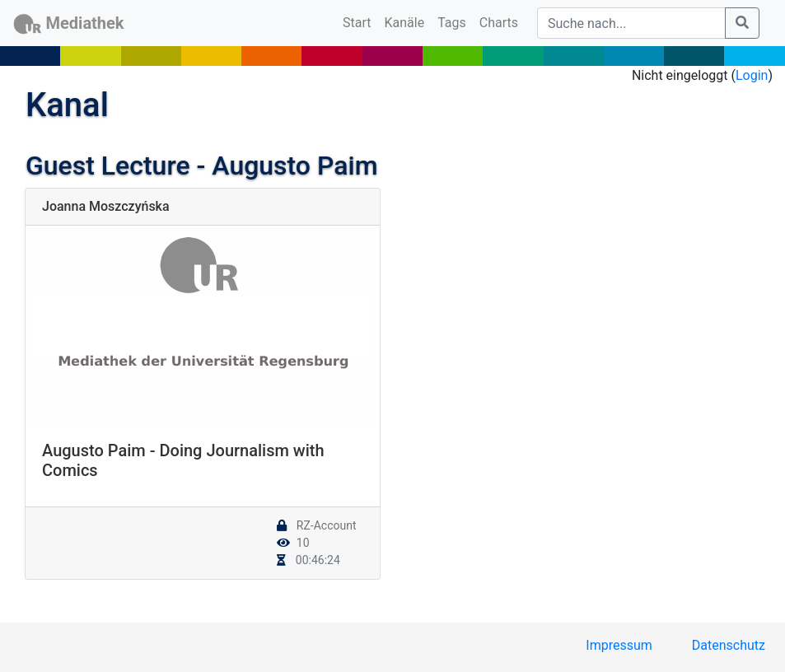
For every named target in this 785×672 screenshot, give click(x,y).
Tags (452, 23)
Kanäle (405, 23)
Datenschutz (729, 645)
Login (752, 75)
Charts (499, 23)
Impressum (619, 645)
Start (360, 21)
